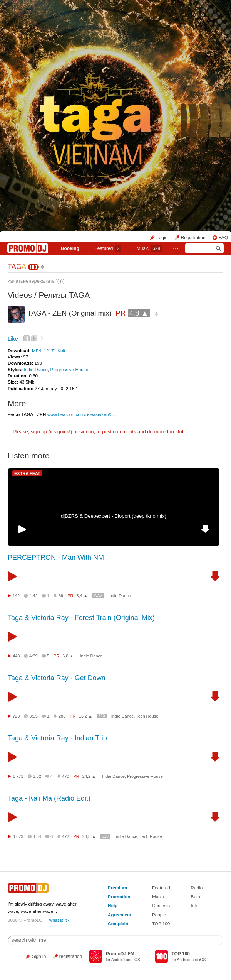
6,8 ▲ (68, 656)
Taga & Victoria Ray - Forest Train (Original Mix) (81, 618)
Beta (196, 896)
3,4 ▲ (82, 596)
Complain (118, 923)
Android (118, 960)
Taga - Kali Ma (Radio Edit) (49, 798)
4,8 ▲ (139, 313)
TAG (17, 267)
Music (149, 248)
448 (16, 656)
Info (195, 905)
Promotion (119, 896)
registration (71, 956)
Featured (108, 248)
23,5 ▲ (89, 836)
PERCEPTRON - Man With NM (56, 558)
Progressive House (69, 369)
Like (13, 339)
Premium (117, 888)
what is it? (59, 920)
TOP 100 (161, 923)
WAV (98, 596)
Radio (197, 888)
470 (65, 776)
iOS (137, 960)
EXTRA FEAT (27, 473)
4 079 (18, 836)
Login (162, 238)
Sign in (39, 956)
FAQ (223, 238)
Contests (161, 905)
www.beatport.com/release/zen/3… (82, 414)
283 (62, 716)
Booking (70, 248)
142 (16, 596)
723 (16, 716)
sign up (39, 432)
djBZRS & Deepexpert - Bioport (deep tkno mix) (114, 516)
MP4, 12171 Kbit (49, 351)
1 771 (18, 776)
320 (102, 716)
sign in (87, 432)
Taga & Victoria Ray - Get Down (57, 678)
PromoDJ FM (120, 954)
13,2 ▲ (86, 716)
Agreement (120, 915)
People (159, 915)
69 (61, 596)
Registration (193, 238)
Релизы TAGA (64, 295)
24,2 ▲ (89, 776)
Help (113, 905)
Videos (20, 295)
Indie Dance (36, 369)
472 (65, 836)
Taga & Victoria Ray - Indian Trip (57, 738)
